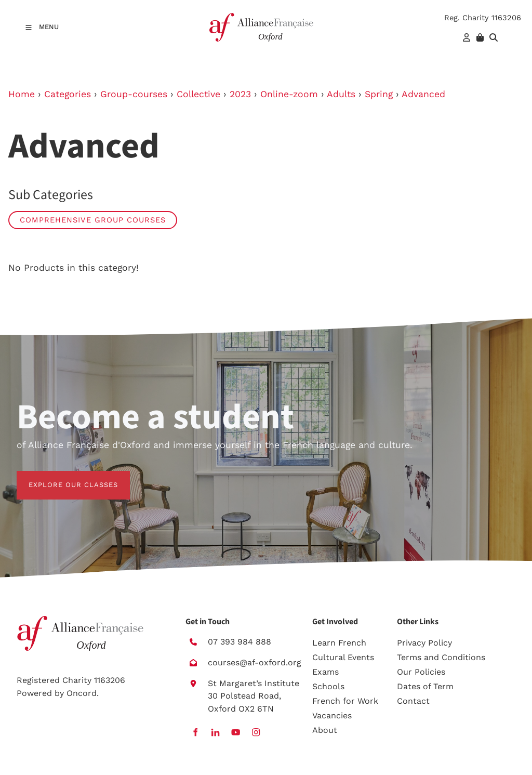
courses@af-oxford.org (255, 662)
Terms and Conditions (441, 657)
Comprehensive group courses (93, 220)
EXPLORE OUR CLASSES (61, 477)
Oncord (82, 693)
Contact (413, 701)
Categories (68, 94)
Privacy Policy (424, 643)
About (325, 730)
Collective (198, 94)
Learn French (339, 643)
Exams (325, 672)
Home (22, 94)
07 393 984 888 (240, 642)
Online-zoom (289, 94)
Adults (341, 94)
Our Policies (421, 672)
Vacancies (332, 715)
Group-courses (134, 94)
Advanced (423, 94)
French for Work (345, 701)
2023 (240, 94)
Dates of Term (425, 686)
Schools (328, 686)
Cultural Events (343, 657)
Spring (379, 94)
